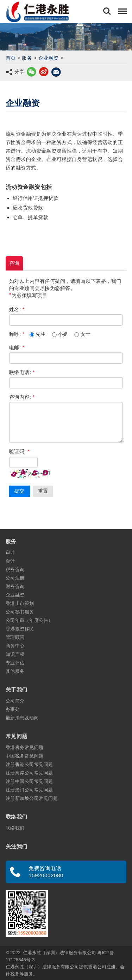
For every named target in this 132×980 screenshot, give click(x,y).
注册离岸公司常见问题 (29, 773)
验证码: (19, 451)
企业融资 (49, 58)
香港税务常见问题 (25, 747)
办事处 (13, 709)
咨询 (14, 263)
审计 (10, 553)
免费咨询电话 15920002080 (46, 872)
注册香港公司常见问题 (29, 764)
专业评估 (15, 663)
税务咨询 (15, 569)
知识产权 (15, 654)
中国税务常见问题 (25, 756)
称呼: (17, 334)
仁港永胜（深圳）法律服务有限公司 (59, 953)
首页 (11, 58)
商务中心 (15, 646)
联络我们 (15, 828)
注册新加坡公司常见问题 (32, 798)
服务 (27, 58)
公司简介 (15, 701)
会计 (10, 561)
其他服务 (15, 671)
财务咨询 (15, 586)
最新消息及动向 (22, 718)
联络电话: (22, 372)
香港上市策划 (20, 603)
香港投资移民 (20, 629)
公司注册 (15, 578)
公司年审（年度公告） (29, 620)
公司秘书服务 (20, 612)
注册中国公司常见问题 (29, 781)
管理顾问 (15, 637)
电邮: (17, 348)
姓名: (17, 309)
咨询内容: (22, 397)
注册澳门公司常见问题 (29, 790)
